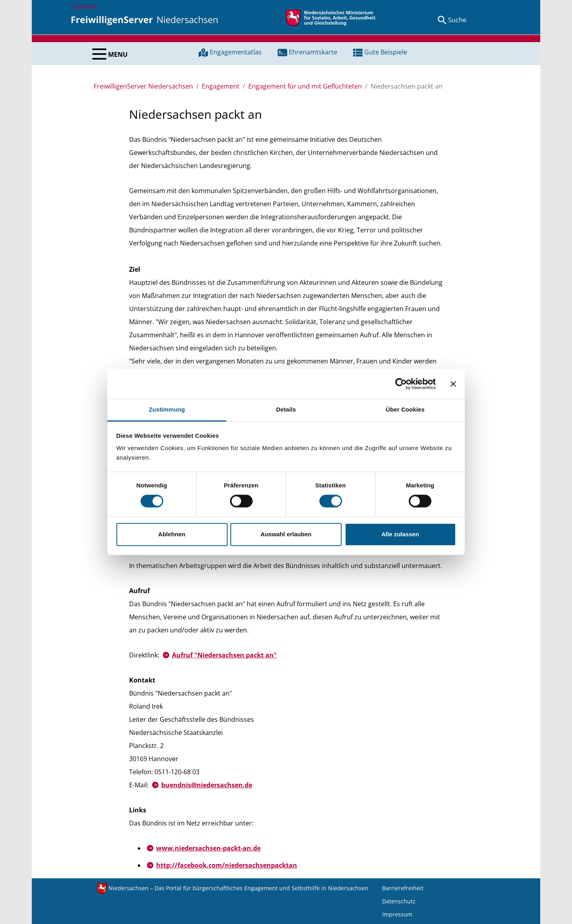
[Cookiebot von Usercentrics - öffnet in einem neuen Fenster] (401, 384)
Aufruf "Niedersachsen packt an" (224, 655)
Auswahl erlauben (286, 534)
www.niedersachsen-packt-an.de (208, 848)
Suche (457, 20)
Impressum (397, 914)
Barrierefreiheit (403, 888)
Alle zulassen (400, 534)
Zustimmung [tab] (167, 409)
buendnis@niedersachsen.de (207, 785)
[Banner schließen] (453, 384)
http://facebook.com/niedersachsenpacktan (227, 865)
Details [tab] (286, 409)
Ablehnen (172, 534)
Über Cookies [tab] (405, 409)
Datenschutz (399, 901)
